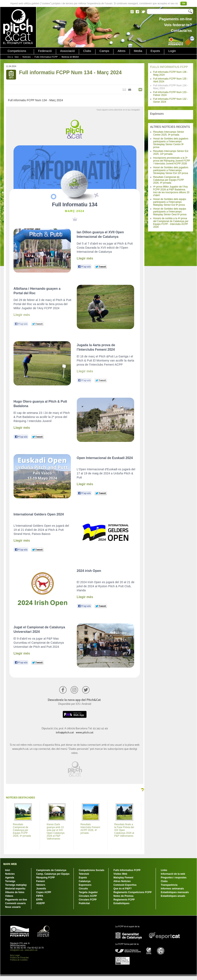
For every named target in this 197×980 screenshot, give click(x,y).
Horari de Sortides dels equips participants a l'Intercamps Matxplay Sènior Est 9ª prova (170, 202)
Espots (155, 51)
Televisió (84, 874)
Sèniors (41, 885)
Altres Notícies (122, 881)
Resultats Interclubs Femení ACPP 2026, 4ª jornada (90, 829)
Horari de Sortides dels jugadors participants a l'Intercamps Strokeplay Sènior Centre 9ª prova (171, 143)
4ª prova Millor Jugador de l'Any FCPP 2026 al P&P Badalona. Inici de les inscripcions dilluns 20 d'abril (171, 191)
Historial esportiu (15, 889)
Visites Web (120, 874)
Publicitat (84, 903)
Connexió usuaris (15, 903)
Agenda (10, 878)
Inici (17, 57)
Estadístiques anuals (173, 896)
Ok (184, 3)
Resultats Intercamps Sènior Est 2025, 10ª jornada (171, 153)
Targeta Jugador (88, 892)
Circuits (83, 889)
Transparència (169, 885)
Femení (41, 881)
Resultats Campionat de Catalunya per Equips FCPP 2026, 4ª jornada (169, 180)
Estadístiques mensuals (175, 892)
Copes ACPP (44, 892)
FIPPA (40, 896)
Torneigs (10, 881)
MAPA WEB (10, 864)
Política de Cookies (19, 960)
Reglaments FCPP (124, 900)
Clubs (87, 51)
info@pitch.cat (17, 950)
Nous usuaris (13, 907)
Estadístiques (121, 903)
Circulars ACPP (88, 896)
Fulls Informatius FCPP (46, 57)
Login (172, 51)
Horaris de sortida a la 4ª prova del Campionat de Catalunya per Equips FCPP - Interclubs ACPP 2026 (171, 223)
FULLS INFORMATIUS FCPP (169, 67)
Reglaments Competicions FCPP (132, 892)
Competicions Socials (91, 870)
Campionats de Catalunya (51, 870)
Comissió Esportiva (125, 885)
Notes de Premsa (123, 896)
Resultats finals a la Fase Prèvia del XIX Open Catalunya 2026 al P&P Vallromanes (124, 830)
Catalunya (84, 881)
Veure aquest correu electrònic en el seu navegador (118, 110)
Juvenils (41, 889)
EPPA (40, 900)
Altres (121, 51)
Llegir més (85, 258)
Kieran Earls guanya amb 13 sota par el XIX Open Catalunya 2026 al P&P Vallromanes (56, 832)
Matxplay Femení (123, 878)
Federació (45, 51)
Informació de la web (173, 874)
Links (164, 870)
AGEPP (41, 903)
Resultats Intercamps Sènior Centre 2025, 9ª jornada (169, 133)
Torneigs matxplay (16, 885)
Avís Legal (15, 955)
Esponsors (85, 885)
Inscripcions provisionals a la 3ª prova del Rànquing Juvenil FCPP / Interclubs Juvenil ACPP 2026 (172, 161)
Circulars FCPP (88, 900)
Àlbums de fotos (15, 892)
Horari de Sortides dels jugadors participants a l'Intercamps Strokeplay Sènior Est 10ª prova (171, 170)
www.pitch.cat (31, 950)
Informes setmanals (172, 889)
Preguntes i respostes (174, 878)
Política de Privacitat (19, 958)
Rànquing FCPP (46, 878)
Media (138, 51)
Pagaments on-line (16, 900)
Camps (104, 51)
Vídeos (9, 896)
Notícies (27, 57)
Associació (68, 51)
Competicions (17, 51)
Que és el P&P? (123, 889)
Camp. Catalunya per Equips (53, 874)
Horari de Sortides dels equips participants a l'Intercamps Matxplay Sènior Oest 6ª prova (170, 212)
